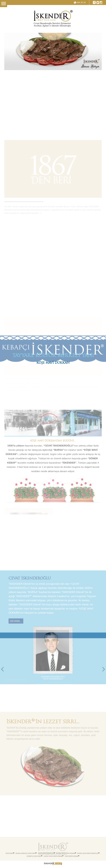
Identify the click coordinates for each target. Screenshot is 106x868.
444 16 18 (81, 2)
